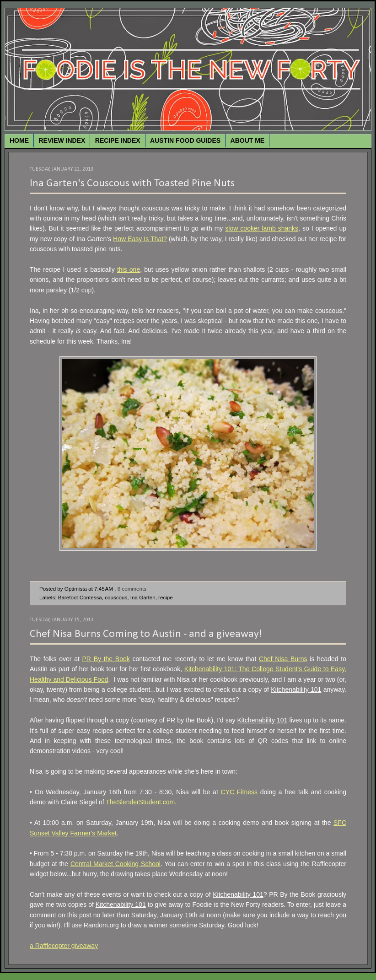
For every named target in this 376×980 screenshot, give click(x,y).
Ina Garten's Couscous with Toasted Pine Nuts (132, 183)
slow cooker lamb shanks (262, 228)
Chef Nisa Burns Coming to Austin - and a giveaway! (146, 634)
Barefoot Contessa (80, 597)
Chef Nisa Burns (283, 659)
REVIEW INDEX (62, 140)
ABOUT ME (248, 140)
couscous (116, 597)
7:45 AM (104, 589)
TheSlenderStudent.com (140, 802)
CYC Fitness (239, 792)
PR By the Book (106, 659)
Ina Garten (143, 597)
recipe (166, 597)
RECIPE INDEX (118, 140)
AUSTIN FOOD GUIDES (185, 140)
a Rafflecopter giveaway (64, 946)
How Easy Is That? (140, 239)
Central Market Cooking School (115, 864)
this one (129, 269)
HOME (19, 140)
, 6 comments (130, 589)
